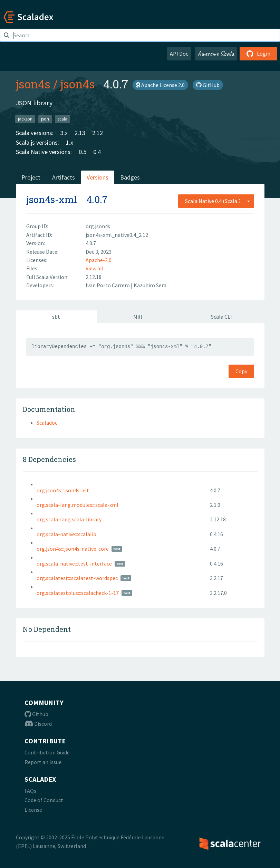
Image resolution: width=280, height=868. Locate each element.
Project (31, 177)
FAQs (30, 791)
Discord (38, 724)
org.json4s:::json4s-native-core (73, 549)
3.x (64, 133)
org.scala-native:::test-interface (74, 563)
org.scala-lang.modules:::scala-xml (78, 505)
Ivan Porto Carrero (108, 285)
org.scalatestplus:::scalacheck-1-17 (78, 593)
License (33, 810)
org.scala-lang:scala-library (69, 519)
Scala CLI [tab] (221, 317)
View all (95, 268)
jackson (25, 119)
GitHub (208, 85)
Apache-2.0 (99, 260)
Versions (98, 177)
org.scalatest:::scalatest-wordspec (77, 578)
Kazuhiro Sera (150, 285)
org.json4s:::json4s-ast (63, 490)
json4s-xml (52, 199)
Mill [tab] (138, 317)
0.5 (83, 152)
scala (62, 119)
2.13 (80, 133)
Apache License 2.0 (160, 85)
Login (258, 54)
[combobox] (216, 201)
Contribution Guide (47, 752)
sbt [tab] (56, 317)
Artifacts (64, 177)
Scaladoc (47, 423)
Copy (241, 371)
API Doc (179, 54)
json (45, 119)
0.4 (97, 152)
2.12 (98, 133)
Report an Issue (43, 762)
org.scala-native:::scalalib (66, 534)
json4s (33, 84)
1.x (70, 142)
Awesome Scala (216, 54)
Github (36, 714)
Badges (130, 177)
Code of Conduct (44, 800)
